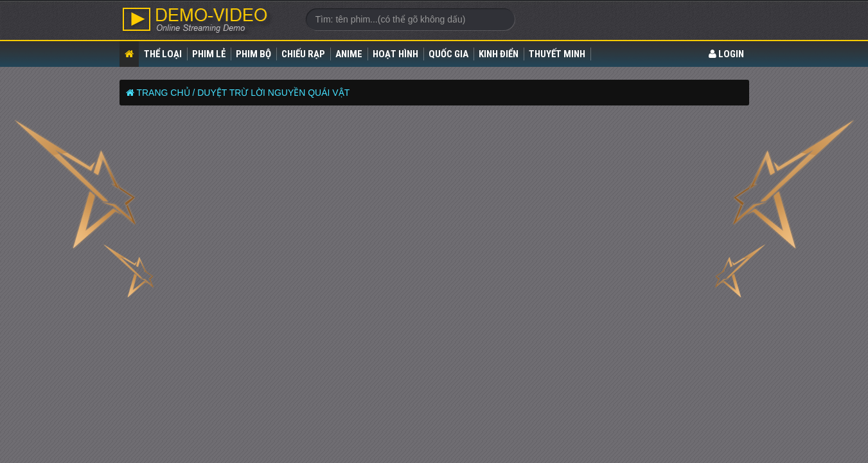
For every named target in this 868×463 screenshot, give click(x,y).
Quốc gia (448, 54)
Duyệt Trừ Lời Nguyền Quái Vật (273, 93)
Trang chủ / (165, 93)
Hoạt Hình (395, 54)
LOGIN (726, 54)
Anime (349, 54)
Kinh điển (499, 54)
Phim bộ (253, 54)
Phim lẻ (209, 54)
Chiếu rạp (303, 54)
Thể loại (163, 54)
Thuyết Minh (557, 54)
